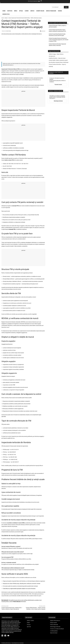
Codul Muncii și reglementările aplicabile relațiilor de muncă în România (19, 589)
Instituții (6, 18)
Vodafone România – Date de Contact (57, 58)
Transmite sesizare (58, 85)
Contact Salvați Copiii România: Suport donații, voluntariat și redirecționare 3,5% (57, 30)
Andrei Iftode (9, 31)
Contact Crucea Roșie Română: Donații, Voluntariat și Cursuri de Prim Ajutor (57, 35)
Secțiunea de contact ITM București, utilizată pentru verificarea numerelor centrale (22, 584)
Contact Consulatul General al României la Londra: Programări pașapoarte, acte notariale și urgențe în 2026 (59, 40)
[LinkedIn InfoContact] (2, 636)
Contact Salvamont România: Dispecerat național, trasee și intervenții (57, 45)
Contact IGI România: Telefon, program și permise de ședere (57, 26)
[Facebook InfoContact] (5, 636)
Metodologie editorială (58, 101)
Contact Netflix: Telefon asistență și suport (58, 60)
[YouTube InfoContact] (8, 636)
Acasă (3, 18)
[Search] (66, 7)
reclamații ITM (12, 229)
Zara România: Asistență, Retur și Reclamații (59, 62)
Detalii (39, 1)
